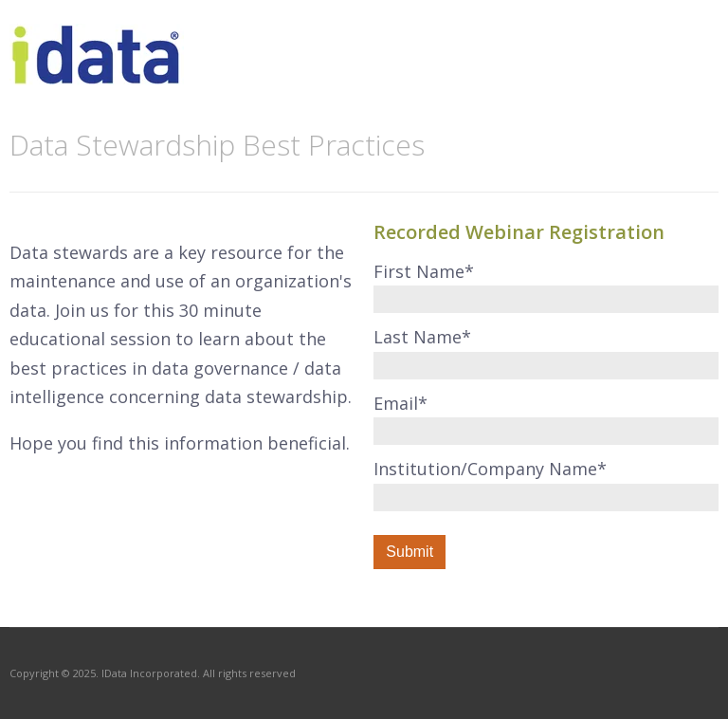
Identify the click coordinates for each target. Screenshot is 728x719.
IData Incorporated (149, 673)
